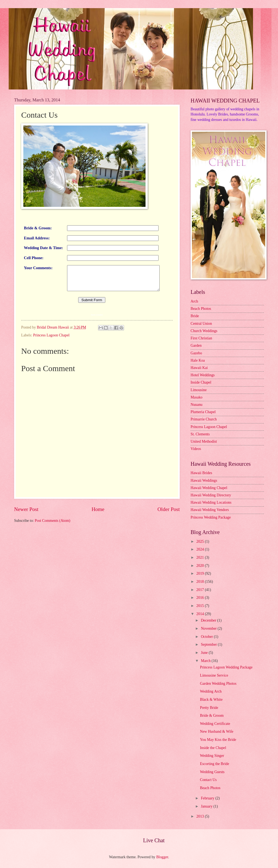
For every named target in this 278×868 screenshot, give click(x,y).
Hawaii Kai (199, 368)
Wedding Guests (212, 772)
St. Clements (200, 434)
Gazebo (196, 353)
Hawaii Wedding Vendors (210, 510)
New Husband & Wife (217, 732)
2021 (200, 557)
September (209, 644)
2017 (200, 590)
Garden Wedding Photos (218, 684)
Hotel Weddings (203, 375)
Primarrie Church (204, 419)
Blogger (162, 857)
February (208, 798)
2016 (200, 598)
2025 (200, 541)
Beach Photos (201, 309)
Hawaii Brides (201, 473)
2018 (200, 582)
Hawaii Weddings (204, 480)
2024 (200, 549)
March (206, 661)
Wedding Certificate (215, 724)
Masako (197, 397)
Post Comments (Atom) (53, 531)
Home (98, 520)
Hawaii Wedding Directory (211, 495)
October (207, 637)
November (209, 629)
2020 (200, 566)
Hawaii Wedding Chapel (209, 488)
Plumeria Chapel (203, 412)
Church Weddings (204, 331)
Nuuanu (197, 405)
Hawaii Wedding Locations (211, 502)
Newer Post (26, 520)
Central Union (201, 324)
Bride (195, 316)
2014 (200, 614)
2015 (200, 606)
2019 (200, 573)
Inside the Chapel (213, 748)
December (209, 620)
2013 (200, 816)
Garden (196, 345)
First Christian (201, 338)
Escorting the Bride (214, 764)
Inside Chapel (201, 382)
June (205, 653)
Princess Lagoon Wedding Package (226, 667)
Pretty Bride (209, 708)
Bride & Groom (212, 716)
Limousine (199, 390)
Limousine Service (214, 675)
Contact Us (208, 780)
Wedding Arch (211, 691)
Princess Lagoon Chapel (51, 346)
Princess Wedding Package (211, 517)
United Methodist (204, 441)
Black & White (211, 700)
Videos (196, 449)
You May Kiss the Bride (218, 740)
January (207, 806)
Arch (194, 301)
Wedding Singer (212, 756)
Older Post (169, 520)
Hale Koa (198, 360)
